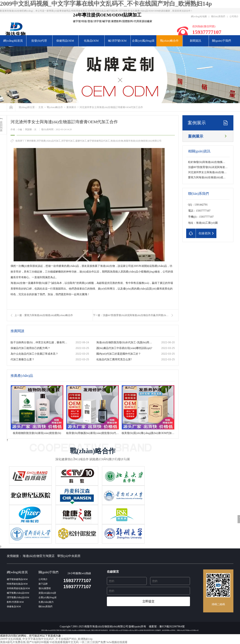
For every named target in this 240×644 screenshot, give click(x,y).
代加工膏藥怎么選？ (22, 359)
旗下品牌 (43, 584)
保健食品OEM (14, 607)
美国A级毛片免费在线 (13, 642)
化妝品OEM (91, 41)
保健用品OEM (65, 41)
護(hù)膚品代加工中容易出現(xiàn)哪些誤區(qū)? (124, 348)
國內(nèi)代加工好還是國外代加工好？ (119, 354)
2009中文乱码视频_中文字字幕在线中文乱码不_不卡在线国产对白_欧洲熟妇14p (106, 4)
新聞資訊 (195, 41)
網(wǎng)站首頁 (13, 41)
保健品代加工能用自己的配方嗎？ (30, 348)
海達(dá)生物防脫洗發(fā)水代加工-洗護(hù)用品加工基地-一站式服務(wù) (125, 342)
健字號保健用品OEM (17, 579)
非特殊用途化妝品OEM (18, 588)
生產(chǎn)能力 (46, 602)
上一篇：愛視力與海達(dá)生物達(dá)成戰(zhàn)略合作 (44, 315)
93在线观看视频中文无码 (64, 642)
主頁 (41, 107)
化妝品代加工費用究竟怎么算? (114, 359)
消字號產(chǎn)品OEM (18, 597)
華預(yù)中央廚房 (69, 556)
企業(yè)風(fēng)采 (143, 41)
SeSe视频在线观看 (117, 642)
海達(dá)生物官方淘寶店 (39, 556)
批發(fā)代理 (39, 41)
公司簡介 (234, 16)
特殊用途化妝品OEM (17, 584)
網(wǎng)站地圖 (199, 16)
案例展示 (71, 107)
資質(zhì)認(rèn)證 (47, 593)
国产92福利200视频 (38, 642)
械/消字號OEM (117, 41)
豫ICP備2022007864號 (172, 626)
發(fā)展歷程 (45, 588)
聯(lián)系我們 (218, 16)
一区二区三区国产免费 (93, 642)
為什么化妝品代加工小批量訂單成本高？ (34, 354)
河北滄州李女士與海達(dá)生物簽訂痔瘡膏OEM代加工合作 (111, 107)
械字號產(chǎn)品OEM (18, 593)
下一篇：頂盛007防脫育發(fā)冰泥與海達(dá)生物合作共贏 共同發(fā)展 (131, 315)
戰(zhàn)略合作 (169, 41)
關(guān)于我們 (221, 41)
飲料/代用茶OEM (15, 602)
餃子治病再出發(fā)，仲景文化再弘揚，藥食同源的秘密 (39, 342)
